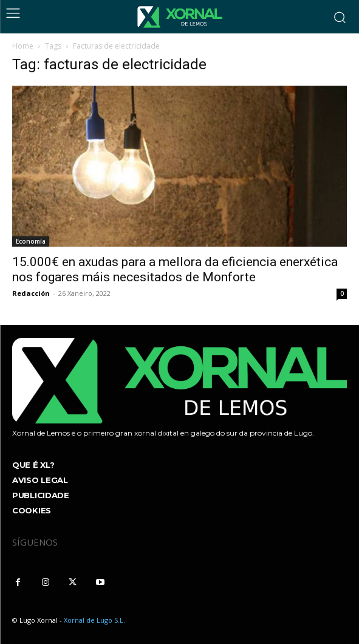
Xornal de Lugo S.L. (94, 620)
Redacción (31, 293)
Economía (31, 241)
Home (23, 46)
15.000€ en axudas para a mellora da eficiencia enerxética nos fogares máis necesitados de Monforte (175, 269)
